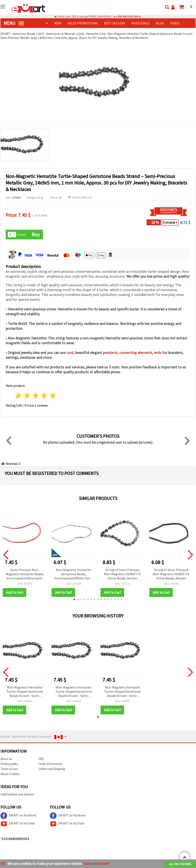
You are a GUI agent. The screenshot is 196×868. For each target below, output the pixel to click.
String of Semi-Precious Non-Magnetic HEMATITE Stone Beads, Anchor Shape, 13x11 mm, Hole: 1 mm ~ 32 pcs (122, 574)
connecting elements (136, 353)
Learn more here (96, 863)
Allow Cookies (180, 864)
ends (158, 353)
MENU (14, 23)
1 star (18, 396)
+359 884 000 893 (127, 16)
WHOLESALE (140, 23)
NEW (58, 23)
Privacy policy (9, 764)
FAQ (41, 759)
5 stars (53, 396)
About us (6, 759)
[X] (3, 863)
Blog (160, 23)
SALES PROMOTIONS (83, 23)
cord (70, 353)
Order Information (50, 764)
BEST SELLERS (115, 23)
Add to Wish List (80, 197)
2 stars (27, 396)
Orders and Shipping (52, 769)
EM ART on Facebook (18, 816)
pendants (110, 353)
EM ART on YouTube (18, 824)
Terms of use (9, 769)
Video (175, 23)
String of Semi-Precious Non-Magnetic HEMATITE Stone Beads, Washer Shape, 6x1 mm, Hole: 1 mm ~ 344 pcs (171, 574)
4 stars (44, 396)
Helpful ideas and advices (17, 794)
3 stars (36, 396)
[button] (74, 599)
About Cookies (10, 774)
